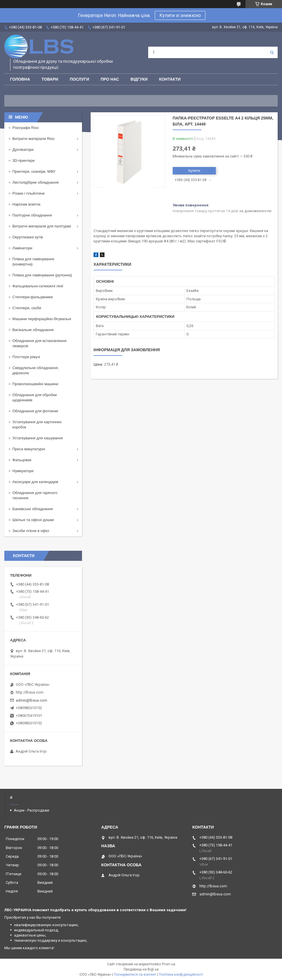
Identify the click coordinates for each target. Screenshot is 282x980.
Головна (20, 79)
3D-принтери (23, 161)
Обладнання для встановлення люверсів (39, 343)
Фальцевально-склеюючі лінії (38, 286)
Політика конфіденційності (181, 975)
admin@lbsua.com (32, 700)
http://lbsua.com (30, 692)
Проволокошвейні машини (35, 384)
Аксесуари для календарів (35, 482)
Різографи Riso (25, 128)
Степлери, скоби (27, 308)
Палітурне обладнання (32, 215)
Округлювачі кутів (28, 237)
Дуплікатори (23, 150)
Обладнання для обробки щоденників (35, 397)
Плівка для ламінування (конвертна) (33, 262)
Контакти (170, 79)
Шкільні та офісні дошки (33, 520)
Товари (50, 79)
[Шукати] (272, 52)
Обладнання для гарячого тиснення (35, 495)
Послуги (79, 79)
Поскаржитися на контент (135, 975)
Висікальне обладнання (33, 330)
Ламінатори (22, 248)
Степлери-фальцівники (33, 297)
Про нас (110, 79)
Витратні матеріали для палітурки (42, 226)
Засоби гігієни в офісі (31, 531)
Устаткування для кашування (38, 438)
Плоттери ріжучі (26, 357)
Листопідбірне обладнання (36, 182)
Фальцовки (22, 460)
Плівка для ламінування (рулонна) (42, 275)
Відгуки (139, 79)
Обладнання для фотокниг (35, 411)
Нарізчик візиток (26, 204)
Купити (194, 171)
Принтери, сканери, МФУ (34, 171)
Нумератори (23, 471)
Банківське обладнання (33, 509)
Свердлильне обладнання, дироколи (36, 370)
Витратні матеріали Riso (33, 139)
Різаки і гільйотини (28, 193)
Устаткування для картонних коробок (37, 425)
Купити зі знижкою (180, 15)
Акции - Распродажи (32, 810)
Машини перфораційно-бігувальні (42, 319)
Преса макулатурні (29, 449)
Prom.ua (169, 964)
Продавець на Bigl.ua (141, 969)
